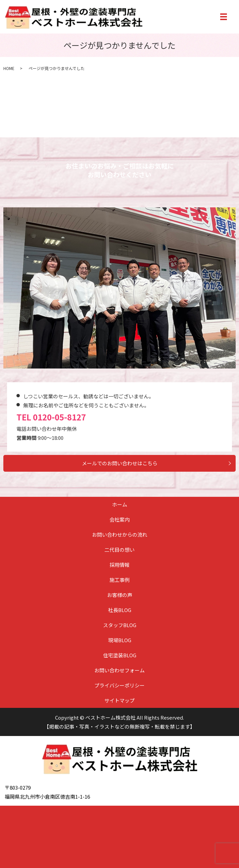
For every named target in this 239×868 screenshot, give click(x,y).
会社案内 (119, 519)
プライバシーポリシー (119, 685)
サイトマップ (119, 700)
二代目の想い (119, 550)
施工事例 (119, 580)
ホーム (120, 504)
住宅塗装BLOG (120, 655)
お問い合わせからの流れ (120, 535)
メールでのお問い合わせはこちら (120, 463)
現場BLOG (120, 640)
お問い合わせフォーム (119, 670)
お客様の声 (120, 595)
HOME (9, 68)
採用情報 (119, 565)
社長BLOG (120, 610)
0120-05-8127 (59, 417)
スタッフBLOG (120, 625)
